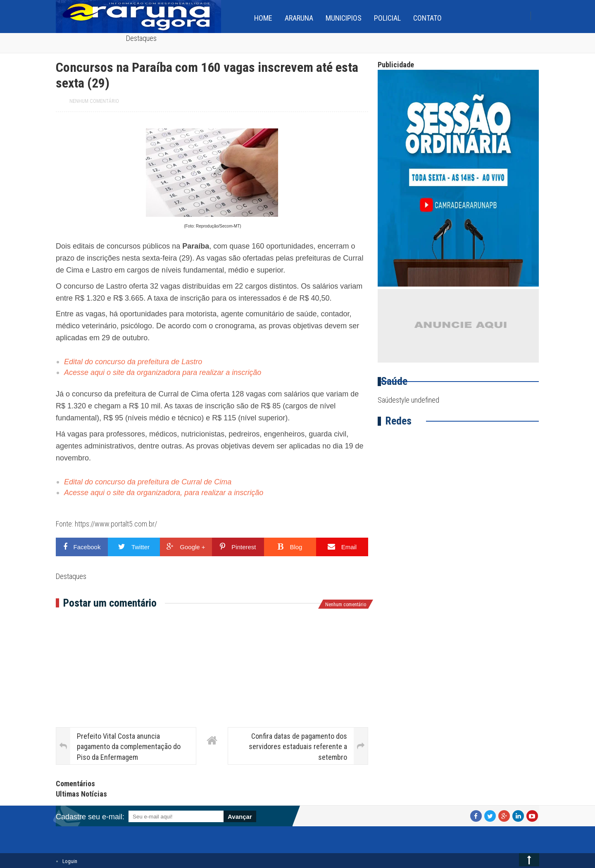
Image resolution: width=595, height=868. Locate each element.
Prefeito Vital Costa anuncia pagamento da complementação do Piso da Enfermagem (129, 746)
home (263, 18)
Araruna (299, 18)
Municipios (344, 18)
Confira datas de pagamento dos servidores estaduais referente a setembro (298, 746)
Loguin (70, 861)
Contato (427, 18)
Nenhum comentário (94, 101)
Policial (387, 18)
